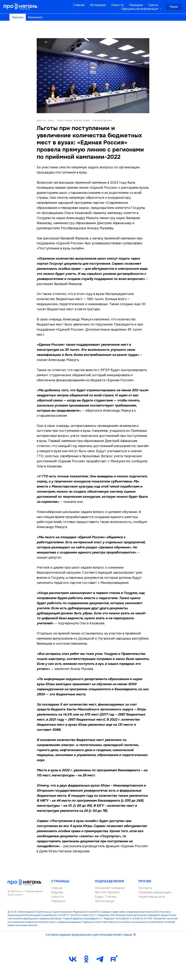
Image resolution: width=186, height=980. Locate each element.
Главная (79, 5)
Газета (153, 5)
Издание (57, 892)
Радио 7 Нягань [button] (106, 897)
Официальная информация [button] (140, 9)
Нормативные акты (152, 897)
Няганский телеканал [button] (110, 888)
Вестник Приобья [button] (107, 892)
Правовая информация (155, 892)
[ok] (86, 959)
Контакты (145, 888)
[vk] (73, 959)
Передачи (136, 5)
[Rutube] (113, 959)
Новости (117, 5)
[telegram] (100, 959)
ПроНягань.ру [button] (105, 901)
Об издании (98, 5)
